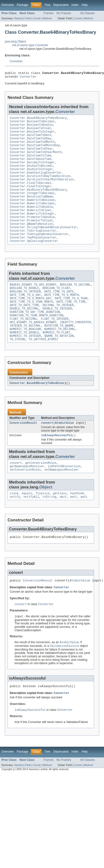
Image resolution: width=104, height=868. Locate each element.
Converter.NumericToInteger (32, 229)
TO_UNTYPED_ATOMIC (43, 367)
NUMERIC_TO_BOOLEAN (25, 355)
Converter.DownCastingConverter (36, 182)
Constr (37, 18)
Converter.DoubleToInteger (31, 178)
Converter (16, 61)
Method (47, 18)
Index (75, 5)
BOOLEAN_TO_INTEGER (25, 312)
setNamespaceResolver (61, 500)
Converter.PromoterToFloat (31, 237)
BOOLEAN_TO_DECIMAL (75, 305)
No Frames (64, 13)
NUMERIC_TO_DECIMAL (60, 355)
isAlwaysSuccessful (57, 464)
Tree (47, 5)
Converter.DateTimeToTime (30, 163)
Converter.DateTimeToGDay (30, 143)
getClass (60, 524)
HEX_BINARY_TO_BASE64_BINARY (33, 348)
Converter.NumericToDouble (31, 221)
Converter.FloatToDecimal (30, 194)
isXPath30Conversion (64, 496)
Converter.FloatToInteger (30, 198)
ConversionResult (23, 451)
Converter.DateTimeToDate (30, 139)
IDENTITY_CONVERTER (75, 348)
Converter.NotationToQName (31, 210)
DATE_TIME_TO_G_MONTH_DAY (30, 320)
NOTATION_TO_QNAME (59, 351)
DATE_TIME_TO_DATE (59, 312)
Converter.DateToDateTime (30, 167)
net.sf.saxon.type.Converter (30, 45)
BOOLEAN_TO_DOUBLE (24, 309)
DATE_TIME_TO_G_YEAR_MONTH (31, 324)
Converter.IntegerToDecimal (32, 206)
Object (46, 518)
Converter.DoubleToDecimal (31, 175)
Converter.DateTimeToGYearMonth (36, 159)
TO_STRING (17, 367)
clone (14, 524)
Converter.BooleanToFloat (30, 132)
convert (47, 451)
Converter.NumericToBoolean (32, 214)
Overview (8, 5)
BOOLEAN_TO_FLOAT (56, 309)
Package (22, 5)
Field (28, 18)
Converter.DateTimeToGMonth (32, 147)
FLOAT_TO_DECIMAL (24, 344)
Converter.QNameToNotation (31, 241)
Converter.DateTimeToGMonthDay (35, 151)
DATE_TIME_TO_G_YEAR (71, 320)
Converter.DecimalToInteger (32, 171)
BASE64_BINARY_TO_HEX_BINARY (33, 305)
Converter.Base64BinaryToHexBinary (38, 120)
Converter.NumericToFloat (30, 225)
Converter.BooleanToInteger (32, 135)
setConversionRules (25, 500)
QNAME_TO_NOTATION (59, 363)
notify (15, 528)
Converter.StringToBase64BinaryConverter (43, 245)
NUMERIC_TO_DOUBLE (24, 359)
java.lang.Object (15, 41)
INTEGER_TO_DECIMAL (25, 351)
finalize (43, 524)
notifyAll (31, 528)
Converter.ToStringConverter (33, 249)
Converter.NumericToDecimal (32, 217)
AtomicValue (64, 451)
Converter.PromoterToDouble (32, 233)
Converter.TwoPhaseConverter (33, 257)
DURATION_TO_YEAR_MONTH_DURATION (36, 340)
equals (27, 524)
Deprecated (61, 5)
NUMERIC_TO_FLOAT (56, 359)
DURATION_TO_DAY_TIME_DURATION (35, 336)
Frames (48, 13)
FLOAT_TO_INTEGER (55, 344)
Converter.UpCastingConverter (34, 260)
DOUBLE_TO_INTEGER (57, 332)
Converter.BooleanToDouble (31, 128)
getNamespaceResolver (27, 496)
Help (85, 5)
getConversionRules (41, 492)
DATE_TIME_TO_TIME (71, 324)
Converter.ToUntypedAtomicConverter (39, 253)
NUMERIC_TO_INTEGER (25, 363)
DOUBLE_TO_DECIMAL (24, 332)
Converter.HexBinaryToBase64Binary (38, 202)
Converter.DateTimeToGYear (31, 155)
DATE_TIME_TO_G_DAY (25, 316)
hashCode (77, 524)
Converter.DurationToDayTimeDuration (40, 186)
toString (49, 528)
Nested (19, 18)
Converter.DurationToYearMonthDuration (42, 190)
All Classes (87, 13)
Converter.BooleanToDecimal (32, 124)
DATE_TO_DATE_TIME (24, 328)
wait (63, 528)
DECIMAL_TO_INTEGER (58, 328)
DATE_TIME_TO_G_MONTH (61, 316)
